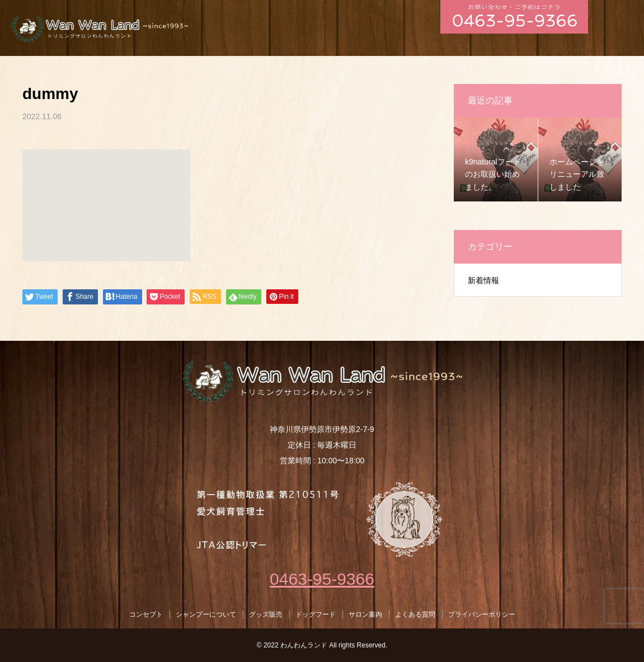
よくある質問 (415, 614)
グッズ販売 (266, 614)
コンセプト (146, 614)
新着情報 (483, 280)
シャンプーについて (206, 614)
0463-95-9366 (322, 579)
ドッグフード (316, 614)
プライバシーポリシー (482, 614)
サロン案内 (365, 614)
